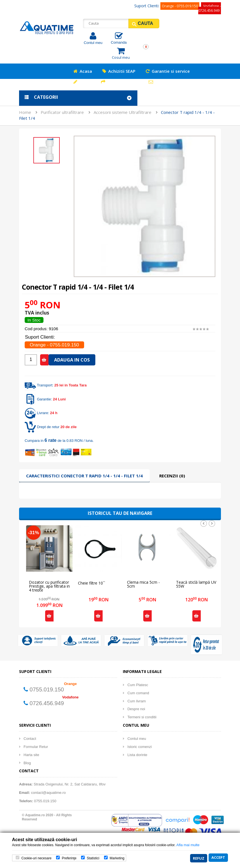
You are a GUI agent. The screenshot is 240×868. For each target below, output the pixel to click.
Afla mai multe (188, 845)
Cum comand (138, 693)
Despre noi (136, 709)
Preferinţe (69, 858)
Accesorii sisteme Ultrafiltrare (123, 112)
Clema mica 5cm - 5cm (143, 584)
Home (25, 112)
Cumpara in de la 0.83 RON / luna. (59, 441)
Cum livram (137, 701)
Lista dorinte (137, 755)
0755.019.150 (47, 689)
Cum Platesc (138, 685)
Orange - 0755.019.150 (180, 6)
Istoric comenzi (139, 747)
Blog (27, 763)
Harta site (31, 755)
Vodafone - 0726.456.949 (210, 8)
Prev (204, 524)
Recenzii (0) (172, 476)
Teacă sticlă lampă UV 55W (196, 584)
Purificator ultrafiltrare (62, 112)
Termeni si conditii (142, 717)
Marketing (117, 858)
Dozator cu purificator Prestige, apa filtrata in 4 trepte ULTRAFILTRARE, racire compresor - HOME (49, 584)
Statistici (93, 858)
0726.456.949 (47, 703)
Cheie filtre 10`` (92, 583)
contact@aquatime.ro (49, 793)
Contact (30, 739)
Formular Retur (36, 747)
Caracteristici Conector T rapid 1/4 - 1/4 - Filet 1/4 (84, 476)
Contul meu (93, 43)
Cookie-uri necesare (36, 858)
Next (212, 524)
